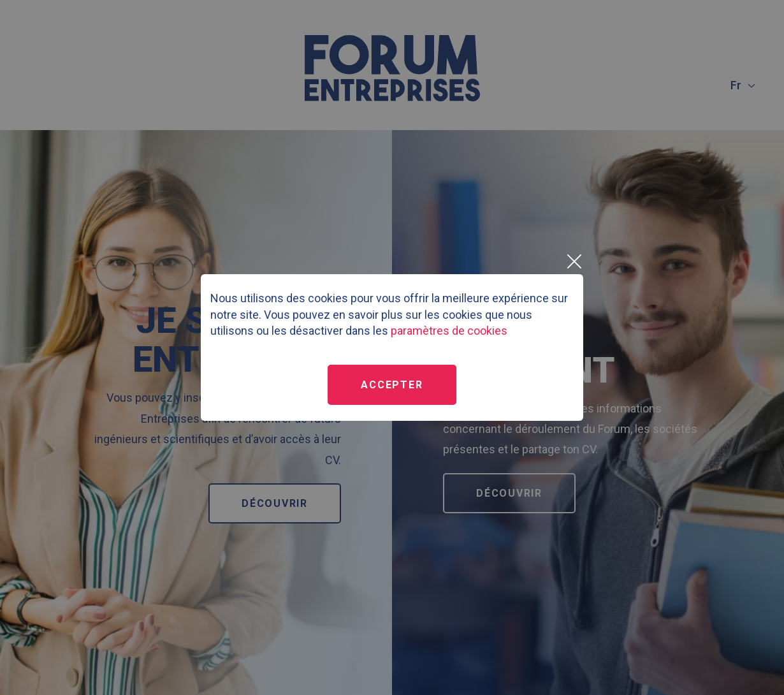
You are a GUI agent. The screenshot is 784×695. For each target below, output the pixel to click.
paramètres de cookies (449, 331)
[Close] (574, 261)
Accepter (392, 385)
